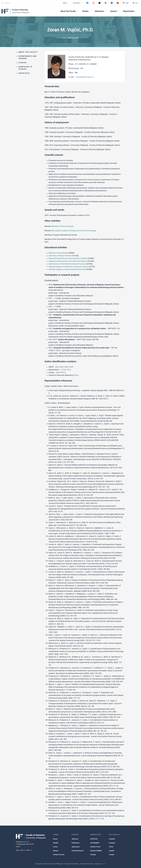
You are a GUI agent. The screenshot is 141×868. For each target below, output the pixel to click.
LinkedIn (112, 851)
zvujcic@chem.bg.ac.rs (84, 77)
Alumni (55, 839)
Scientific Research (78, 851)
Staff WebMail (95, 843)
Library (55, 847)
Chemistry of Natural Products (60, 256)
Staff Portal (94, 839)
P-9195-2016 (66, 370)
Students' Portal (95, 847)
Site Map (93, 855)
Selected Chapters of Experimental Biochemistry (67, 269)
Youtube (111, 855)
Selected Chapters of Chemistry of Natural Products (68, 267)
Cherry (76, 375)
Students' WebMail (96, 851)
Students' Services (59, 855)
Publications (76, 843)
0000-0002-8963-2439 (64, 367)
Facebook (112, 839)
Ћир (126, 3)
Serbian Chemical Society (63, 226)
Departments (76, 847)
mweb (104, 864)
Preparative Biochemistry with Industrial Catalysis (68, 258)
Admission (75, 839)
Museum (56, 851)
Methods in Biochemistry (58, 253)
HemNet (56, 843)
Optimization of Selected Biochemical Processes (67, 264)
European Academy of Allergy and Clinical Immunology (75, 231)
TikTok (111, 847)
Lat (135, 3)
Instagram (112, 843)
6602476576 (61, 372)
